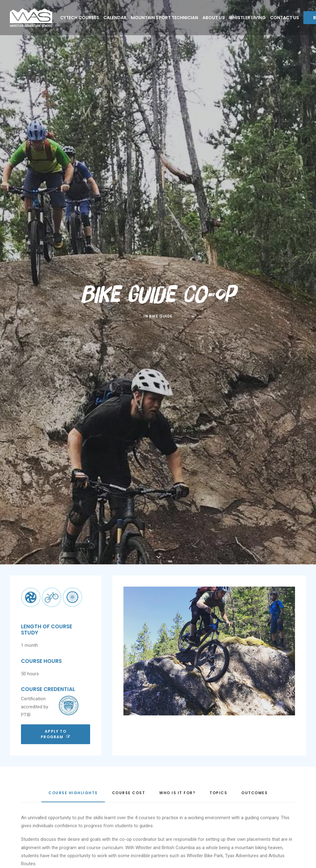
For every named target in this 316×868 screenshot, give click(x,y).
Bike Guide (161, 304)
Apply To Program (56, 710)
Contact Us (285, 18)
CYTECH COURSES (80, 18)
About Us (214, 18)
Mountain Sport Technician (164, 18)
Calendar (115, 18)
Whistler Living (247, 18)
